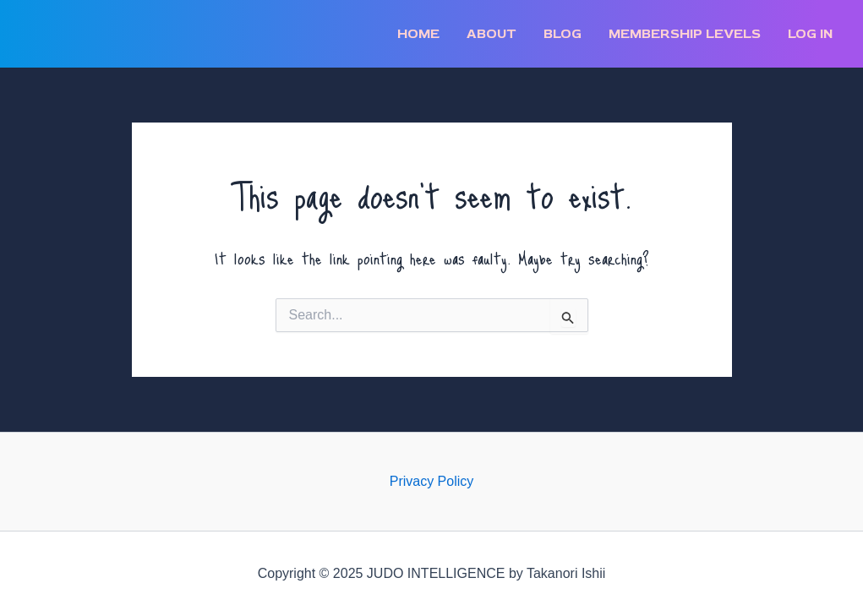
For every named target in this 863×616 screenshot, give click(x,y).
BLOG (563, 34)
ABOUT (492, 34)
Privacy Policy (432, 481)
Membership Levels (685, 34)
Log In (810, 34)
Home (418, 34)
